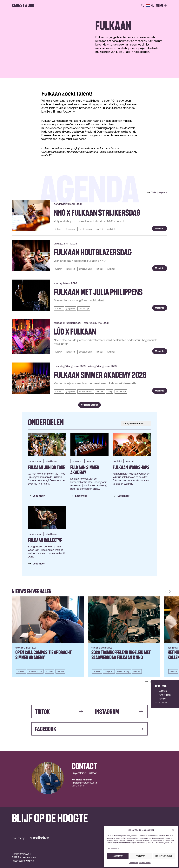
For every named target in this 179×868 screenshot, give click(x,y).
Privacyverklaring (145, 863)
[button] (173, 830)
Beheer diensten (114, 848)
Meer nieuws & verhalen (161, 681)
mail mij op (18, 838)
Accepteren (118, 856)
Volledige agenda (89, 405)
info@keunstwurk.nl (23, 861)
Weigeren (141, 856)
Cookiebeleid (134, 863)
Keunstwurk (23, 5)
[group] (48, 637)
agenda (159, 192)
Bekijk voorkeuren (164, 856)
